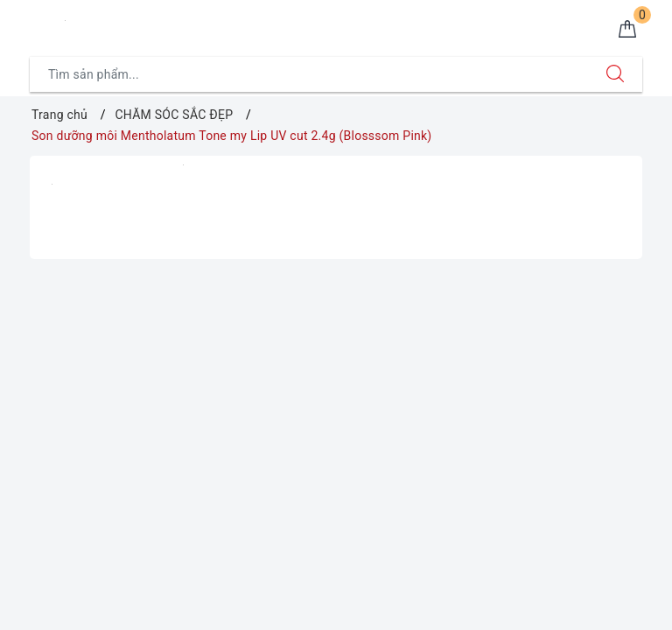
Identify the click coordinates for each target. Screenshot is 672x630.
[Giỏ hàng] (627, 30)
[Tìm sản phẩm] (309, 74)
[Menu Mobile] (39, 23)
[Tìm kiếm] (615, 74)
